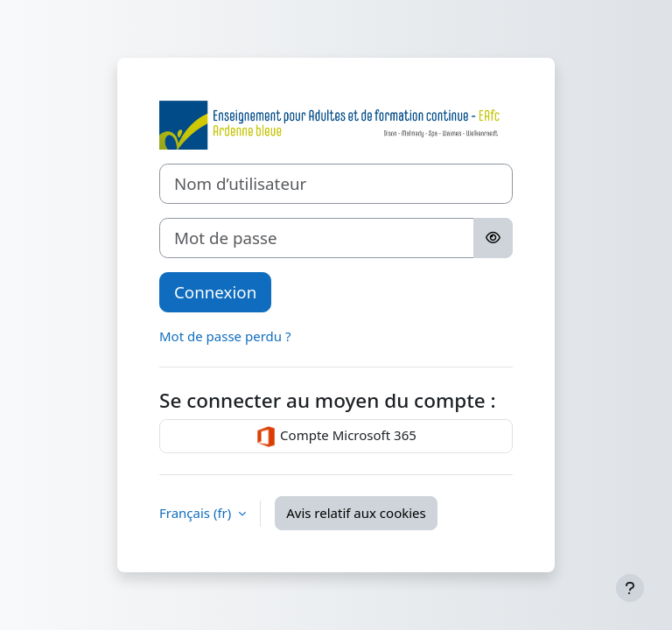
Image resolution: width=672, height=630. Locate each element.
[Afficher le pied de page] (630, 588)
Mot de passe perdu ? (225, 336)
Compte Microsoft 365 (336, 437)
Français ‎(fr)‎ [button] (197, 513)
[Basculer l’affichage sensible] (493, 238)
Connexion (215, 292)
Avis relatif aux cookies (356, 513)
